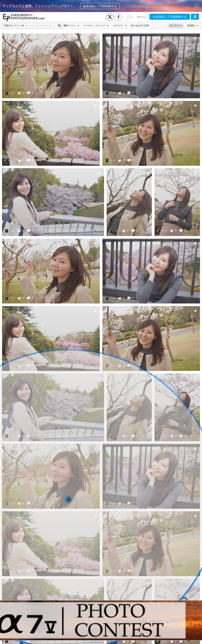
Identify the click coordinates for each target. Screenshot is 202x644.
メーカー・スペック (96, 26)
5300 (146, 26)
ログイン (142, 17)
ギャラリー (176, 26)
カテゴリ (120, 26)
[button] (195, 17)
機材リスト (71, 26)
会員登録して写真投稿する (100, 6)
